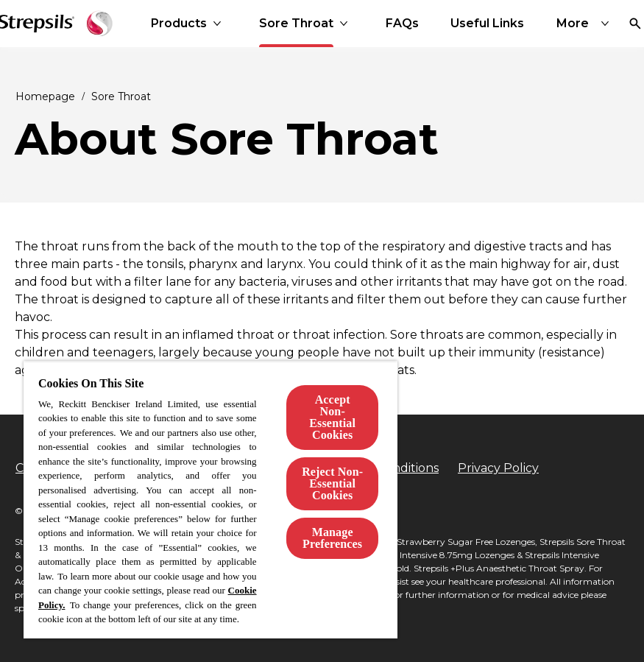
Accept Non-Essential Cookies (332, 417)
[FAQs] (402, 24)
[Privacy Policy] (498, 468)
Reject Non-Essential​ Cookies (332, 483)
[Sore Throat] (296, 24)
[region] (210, 500)
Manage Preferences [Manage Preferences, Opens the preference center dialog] (332, 538)
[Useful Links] (487, 24)
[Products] (179, 24)
